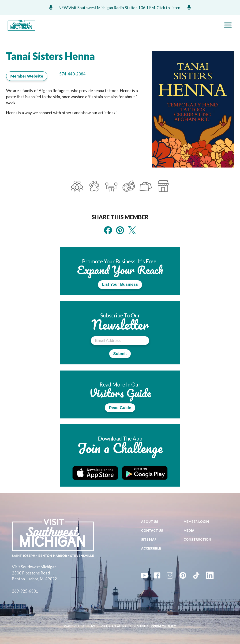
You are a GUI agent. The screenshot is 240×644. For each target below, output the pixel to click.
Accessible (151, 548)
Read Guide (120, 408)
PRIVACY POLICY (163, 626)
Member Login (196, 521)
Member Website (27, 76)
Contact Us (152, 530)
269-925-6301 (25, 591)
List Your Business (120, 284)
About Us (150, 521)
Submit (120, 354)
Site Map (149, 539)
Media (189, 530)
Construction (197, 539)
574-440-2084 (72, 74)
